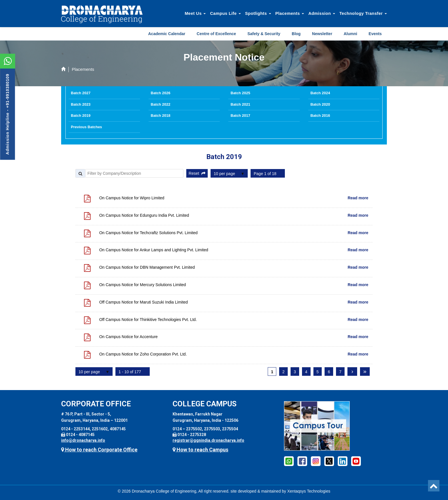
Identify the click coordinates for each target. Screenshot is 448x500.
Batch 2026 (161, 93)
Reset (197, 173)
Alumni (350, 34)
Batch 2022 (161, 104)
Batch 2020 (320, 104)
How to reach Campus (200, 450)
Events (375, 34)
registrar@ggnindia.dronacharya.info (208, 440)
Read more (358, 198)
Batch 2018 (161, 116)
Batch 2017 (240, 116)
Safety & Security (264, 34)
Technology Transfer (363, 13)
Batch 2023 (81, 104)
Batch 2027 (81, 93)
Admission (322, 13)
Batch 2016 (320, 116)
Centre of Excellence (216, 34)
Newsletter (322, 34)
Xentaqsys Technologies (309, 491)
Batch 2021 (240, 104)
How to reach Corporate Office (99, 450)
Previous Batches (86, 127)
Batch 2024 (320, 93)
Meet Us (195, 13)
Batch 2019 (81, 116)
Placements (290, 13)
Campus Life (225, 13)
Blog (296, 34)
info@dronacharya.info (83, 440)
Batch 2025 (240, 93)
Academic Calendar (167, 34)
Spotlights (258, 13)
